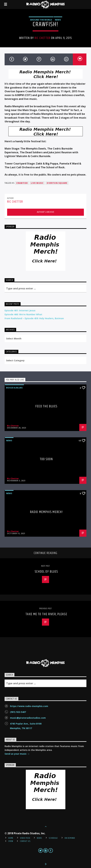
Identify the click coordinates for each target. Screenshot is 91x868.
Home (11, 838)
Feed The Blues (46, 406)
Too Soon (46, 459)
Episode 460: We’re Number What (23, 314)
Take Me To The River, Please (46, 614)
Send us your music (17, 754)
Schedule (53, 838)
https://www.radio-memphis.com (29, 706)
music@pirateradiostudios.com (28, 718)
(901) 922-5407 (18, 712)
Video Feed (25, 838)
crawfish (22, 183)
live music (37, 183)
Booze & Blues (14, 388)
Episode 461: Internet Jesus (20, 310)
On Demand (70, 838)
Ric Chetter (42, 38)
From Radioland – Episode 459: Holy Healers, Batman (34, 318)
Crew (11, 841)
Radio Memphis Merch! (46, 512)
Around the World (41, 20)
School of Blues (46, 572)
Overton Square (57, 183)
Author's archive (46, 212)
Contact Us (25, 841)
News (58, 20)
